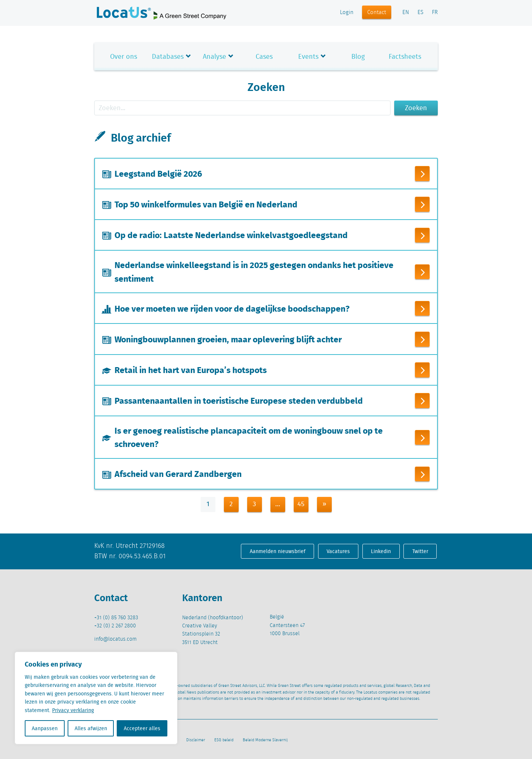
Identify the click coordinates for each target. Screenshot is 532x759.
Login (347, 13)
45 (301, 503)
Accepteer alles (142, 728)
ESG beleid (224, 739)
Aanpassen (45, 728)
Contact (377, 13)
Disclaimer (196, 739)
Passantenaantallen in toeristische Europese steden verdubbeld (239, 400)
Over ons (124, 56)
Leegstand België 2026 (158, 173)
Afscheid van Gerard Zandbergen (178, 473)
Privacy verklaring (73, 710)
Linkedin (381, 550)
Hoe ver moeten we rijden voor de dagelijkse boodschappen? (232, 308)
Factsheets (405, 56)
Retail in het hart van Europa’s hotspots (191, 369)
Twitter (420, 550)
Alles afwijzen (91, 728)
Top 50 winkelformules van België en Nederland (206, 204)
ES (420, 13)
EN (406, 13)
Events (308, 56)
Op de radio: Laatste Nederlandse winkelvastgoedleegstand (231, 234)
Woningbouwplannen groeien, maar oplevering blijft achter (228, 339)
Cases (264, 56)
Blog (358, 56)
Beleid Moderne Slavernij (265, 739)
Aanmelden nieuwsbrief (278, 550)
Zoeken (416, 108)
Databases (168, 56)
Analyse (214, 56)
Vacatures (338, 550)
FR (435, 13)
